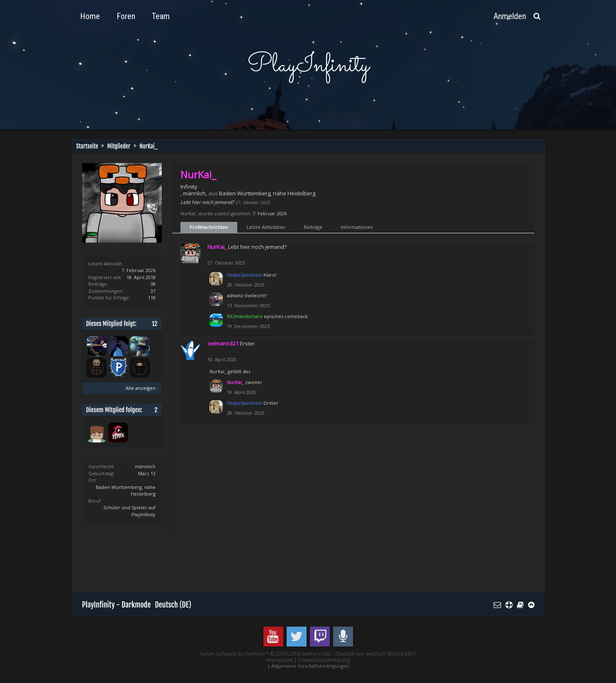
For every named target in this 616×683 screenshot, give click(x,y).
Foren (126, 16)
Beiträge (313, 227)
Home (90, 16)
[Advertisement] (233, 561)
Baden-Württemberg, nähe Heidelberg (267, 193)
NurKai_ (218, 371)
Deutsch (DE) (173, 605)
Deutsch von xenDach (376, 654)
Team (161, 16)
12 (155, 324)
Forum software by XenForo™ (265, 654)
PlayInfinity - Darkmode (117, 605)
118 (152, 298)
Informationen (357, 227)
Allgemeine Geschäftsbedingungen (310, 666)
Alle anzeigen (141, 388)
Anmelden (510, 16)
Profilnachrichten (209, 227)
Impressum (280, 660)
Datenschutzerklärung (324, 660)
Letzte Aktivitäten (266, 227)
